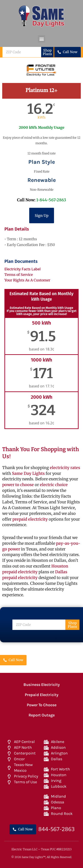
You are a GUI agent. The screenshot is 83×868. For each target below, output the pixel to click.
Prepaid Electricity (42, 695)
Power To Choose (42, 705)
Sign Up (42, 216)
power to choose (18, 485)
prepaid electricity (30, 519)
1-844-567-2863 (51, 200)
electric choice (54, 485)
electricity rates (65, 468)
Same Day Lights (28, 473)
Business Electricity (42, 685)
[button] (41, 39)
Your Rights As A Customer (27, 280)
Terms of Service (19, 275)
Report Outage (42, 715)
